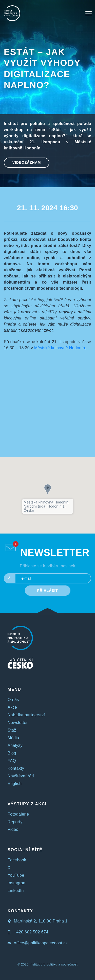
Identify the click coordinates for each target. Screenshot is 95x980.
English (15, 784)
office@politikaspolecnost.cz (38, 943)
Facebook (17, 860)
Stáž (12, 730)
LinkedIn (16, 891)
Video (13, 829)
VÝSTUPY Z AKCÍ (27, 804)
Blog (12, 753)
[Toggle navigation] (89, 13)
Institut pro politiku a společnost (53, 964)
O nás (13, 700)
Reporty (15, 822)
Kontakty (16, 768)
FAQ (12, 761)
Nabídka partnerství (26, 715)
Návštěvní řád (21, 776)
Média (13, 738)
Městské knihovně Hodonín (60, 348)
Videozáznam (27, 162)
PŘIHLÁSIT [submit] (48, 591)
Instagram (17, 883)
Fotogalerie (18, 814)
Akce (12, 707)
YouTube (16, 875)
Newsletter (18, 723)
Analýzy (15, 745)
